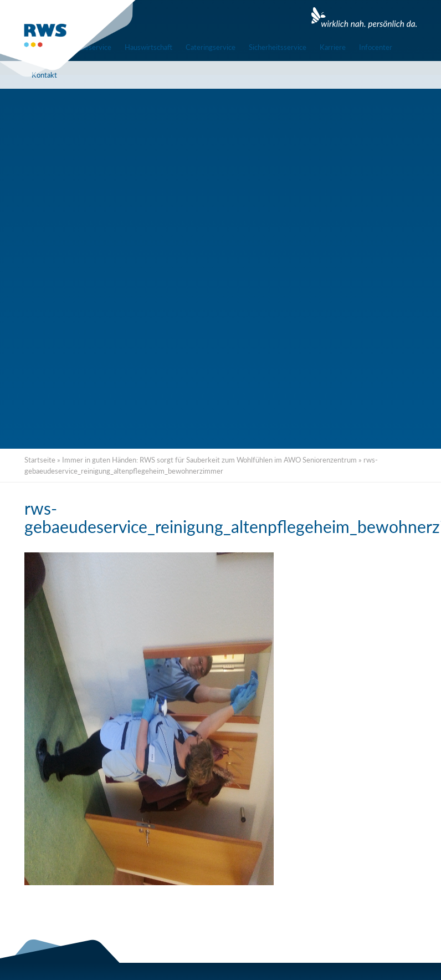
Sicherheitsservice (278, 47)
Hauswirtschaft (148, 47)
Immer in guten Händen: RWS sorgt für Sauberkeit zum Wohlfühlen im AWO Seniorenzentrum (209, 460)
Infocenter (376, 47)
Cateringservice (211, 47)
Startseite (40, 460)
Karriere (333, 47)
